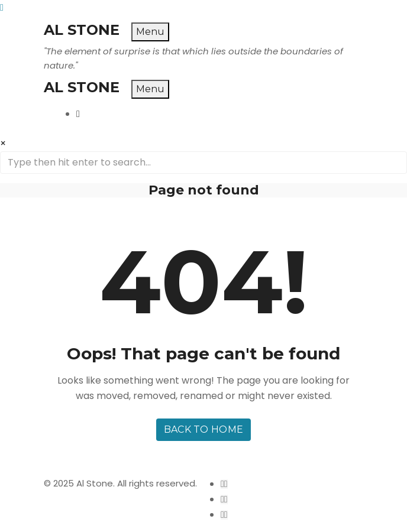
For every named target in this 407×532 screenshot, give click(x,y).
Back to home (204, 429)
